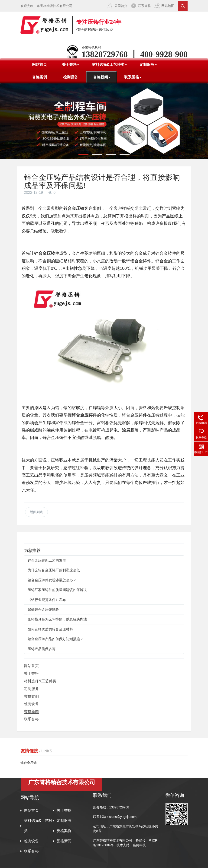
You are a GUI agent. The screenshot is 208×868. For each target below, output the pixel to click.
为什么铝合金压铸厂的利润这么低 (54, 570)
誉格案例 (39, 77)
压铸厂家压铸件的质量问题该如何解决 (57, 590)
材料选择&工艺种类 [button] (109, 65)
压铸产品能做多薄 (42, 649)
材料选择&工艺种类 (40, 681)
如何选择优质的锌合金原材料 (50, 629)
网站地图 (168, 6)
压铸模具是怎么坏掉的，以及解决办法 (57, 619)
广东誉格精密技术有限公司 (113, 840)
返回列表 (36, 512)
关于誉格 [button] (71, 65)
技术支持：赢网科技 (131, 845)
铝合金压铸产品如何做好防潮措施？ (55, 639)
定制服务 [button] (148, 65)
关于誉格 (31, 673)
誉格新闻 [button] (102, 77)
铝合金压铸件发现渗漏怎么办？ (52, 580)
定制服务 (31, 689)
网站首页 (39, 65)
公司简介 (121, 6)
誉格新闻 (31, 711)
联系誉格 (144, 6)
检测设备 (71, 77)
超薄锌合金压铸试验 (43, 609)
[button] (83, 154)
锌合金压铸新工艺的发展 (47, 560)
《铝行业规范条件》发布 (47, 600)
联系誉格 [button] (133, 77)
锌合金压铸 (132, 415)
